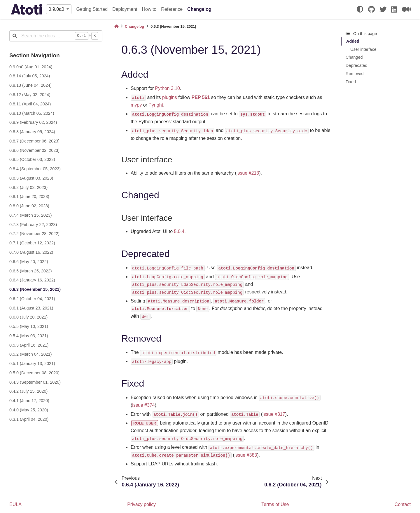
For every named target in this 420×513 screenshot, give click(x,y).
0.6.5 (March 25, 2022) (31, 271)
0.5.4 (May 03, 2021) (29, 336)
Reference (172, 9)
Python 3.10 (168, 88)
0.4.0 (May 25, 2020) (29, 410)
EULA (15, 504)
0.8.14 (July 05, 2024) (30, 76)
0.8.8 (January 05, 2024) (32, 132)
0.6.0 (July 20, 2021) (28, 317)
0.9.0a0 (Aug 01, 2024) (31, 67)
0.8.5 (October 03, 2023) (32, 159)
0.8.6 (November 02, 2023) (34, 150)
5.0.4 (179, 231)
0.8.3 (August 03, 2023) (31, 178)
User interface (363, 49)
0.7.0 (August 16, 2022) (31, 252)
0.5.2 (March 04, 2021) (31, 354)
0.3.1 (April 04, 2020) (29, 419)
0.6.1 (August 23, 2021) (31, 308)
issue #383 (246, 455)
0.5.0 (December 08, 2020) (34, 373)
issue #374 (143, 405)
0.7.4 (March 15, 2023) (31, 215)
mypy (136, 105)
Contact (403, 504)
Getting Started (92, 9)
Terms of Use (275, 504)
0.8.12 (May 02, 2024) (30, 95)
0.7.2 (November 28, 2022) (34, 234)
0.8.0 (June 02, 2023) (29, 206)
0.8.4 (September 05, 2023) (35, 169)
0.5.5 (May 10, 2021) (29, 326)
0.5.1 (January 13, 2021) (32, 364)
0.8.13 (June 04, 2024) (30, 85)
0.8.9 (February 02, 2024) (33, 122)
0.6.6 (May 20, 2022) (29, 262)
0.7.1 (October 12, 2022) (32, 243)
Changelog (199, 9)
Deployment (125, 9)
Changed (354, 57)
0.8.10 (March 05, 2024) (32, 113)
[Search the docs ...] (56, 36)
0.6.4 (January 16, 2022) (32, 280)
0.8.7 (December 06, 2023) (34, 141)
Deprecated (356, 65)
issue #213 (248, 173)
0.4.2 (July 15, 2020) (28, 391)
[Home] (116, 26)
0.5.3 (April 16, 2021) (29, 345)
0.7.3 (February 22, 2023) (33, 225)
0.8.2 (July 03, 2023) (28, 187)
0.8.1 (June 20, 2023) (29, 196)
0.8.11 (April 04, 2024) (30, 104)
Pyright (156, 105)
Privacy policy (141, 504)
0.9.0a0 (57, 9)
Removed (355, 74)
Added (353, 41)
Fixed (351, 82)
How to (149, 9)
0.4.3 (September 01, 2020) (35, 382)
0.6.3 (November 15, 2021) (35, 289)
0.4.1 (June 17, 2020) (29, 401)
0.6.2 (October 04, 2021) (32, 299)
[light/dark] (360, 9)
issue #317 (274, 414)
